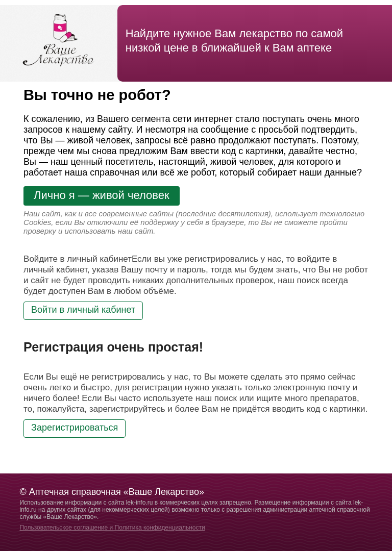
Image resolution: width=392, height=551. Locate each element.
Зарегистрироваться (75, 428)
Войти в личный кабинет (83, 310)
